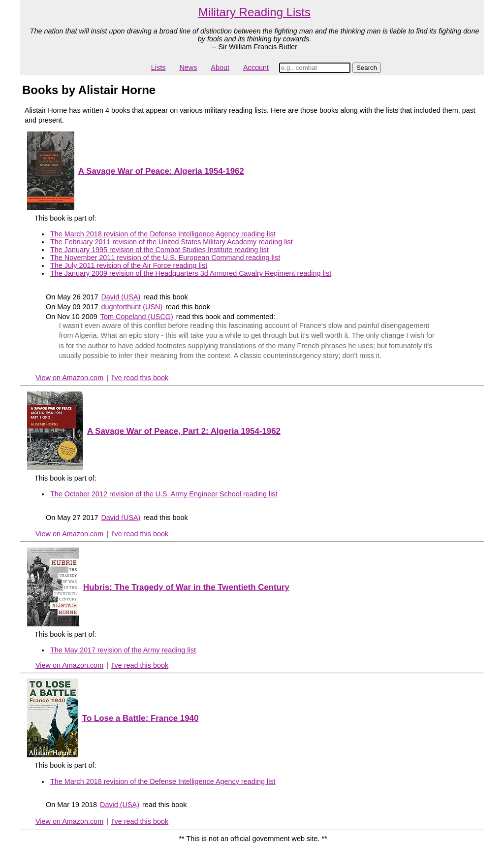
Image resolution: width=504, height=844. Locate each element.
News (188, 67)
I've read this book (140, 378)
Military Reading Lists (254, 12)
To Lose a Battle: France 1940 (140, 718)
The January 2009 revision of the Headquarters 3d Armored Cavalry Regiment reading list (191, 273)
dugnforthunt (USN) (132, 307)
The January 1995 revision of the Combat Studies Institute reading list (159, 250)
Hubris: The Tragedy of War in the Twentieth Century (186, 587)
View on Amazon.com (69, 378)
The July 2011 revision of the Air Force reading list (129, 265)
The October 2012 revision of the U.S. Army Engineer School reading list (164, 494)
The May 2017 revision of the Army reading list (123, 650)
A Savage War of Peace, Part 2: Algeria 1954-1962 (184, 431)
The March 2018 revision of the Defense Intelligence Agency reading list (163, 234)
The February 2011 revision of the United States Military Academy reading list (172, 242)
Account (256, 67)
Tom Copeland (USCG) (137, 317)
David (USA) (121, 297)
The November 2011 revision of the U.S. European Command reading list (165, 258)
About (220, 67)
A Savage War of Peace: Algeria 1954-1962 (161, 171)
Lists (158, 67)
